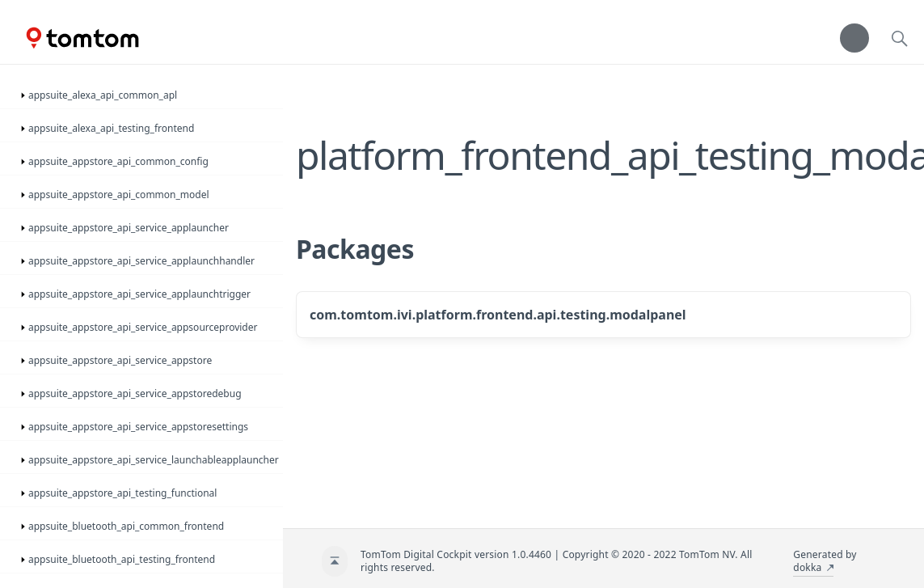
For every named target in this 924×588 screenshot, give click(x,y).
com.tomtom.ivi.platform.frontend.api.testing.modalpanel (498, 315)
